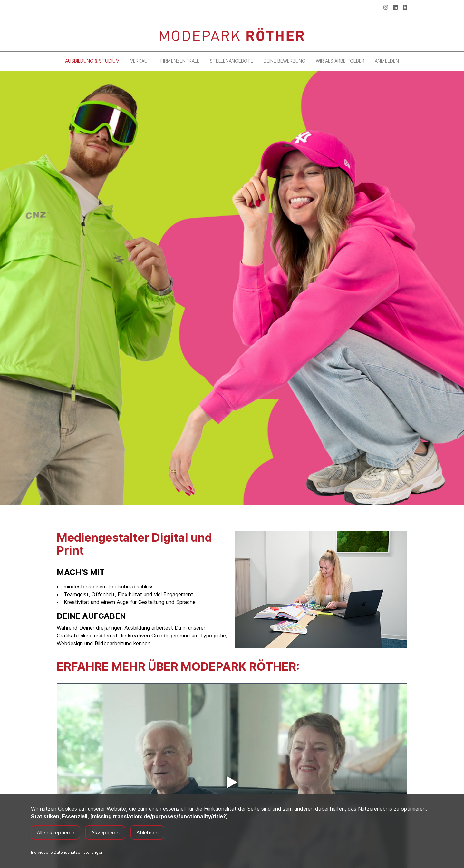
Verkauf (140, 61)
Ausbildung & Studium (92, 61)
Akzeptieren (105, 833)
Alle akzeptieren (56, 833)
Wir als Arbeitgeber (340, 61)
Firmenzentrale (180, 61)
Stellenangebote (232, 61)
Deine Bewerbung (285, 61)
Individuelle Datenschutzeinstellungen (67, 852)
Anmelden (387, 61)
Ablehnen (147, 833)
